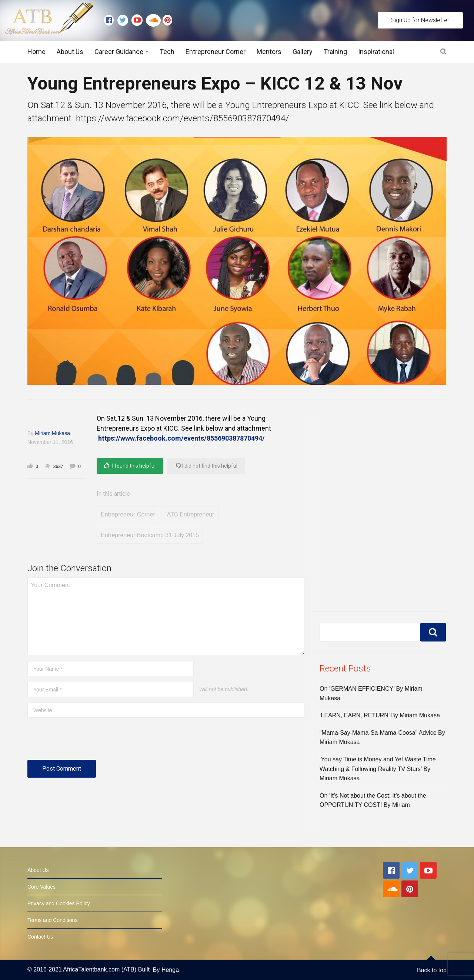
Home (36, 52)
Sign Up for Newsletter (420, 20)
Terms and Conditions (52, 920)
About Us (70, 52)
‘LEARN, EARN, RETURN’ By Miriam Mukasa (380, 715)
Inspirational (376, 52)
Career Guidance (119, 52)
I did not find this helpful (207, 466)
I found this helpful (130, 466)
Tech (167, 52)
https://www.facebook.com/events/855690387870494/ (181, 438)
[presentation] (84, 742)
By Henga (166, 970)
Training (335, 52)
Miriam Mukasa (52, 433)
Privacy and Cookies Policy (59, 903)
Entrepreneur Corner (216, 52)
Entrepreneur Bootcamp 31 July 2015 (150, 535)
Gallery (303, 52)
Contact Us (40, 937)
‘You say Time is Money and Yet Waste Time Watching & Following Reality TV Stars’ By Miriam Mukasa (378, 769)
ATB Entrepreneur (191, 514)
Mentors (269, 52)
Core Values (41, 887)
